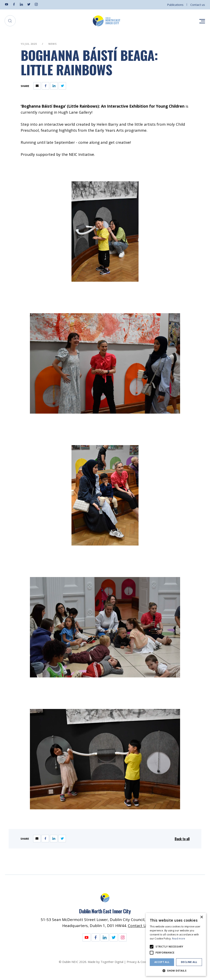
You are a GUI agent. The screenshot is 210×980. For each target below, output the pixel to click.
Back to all (182, 839)
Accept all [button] (162, 962)
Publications (175, 5)
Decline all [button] (189, 962)
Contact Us (138, 926)
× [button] (201, 917)
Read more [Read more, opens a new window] (179, 939)
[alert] (176, 944)
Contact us (198, 5)
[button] (176, 970)
